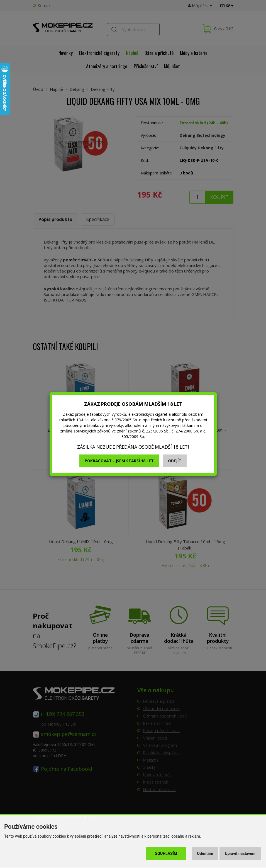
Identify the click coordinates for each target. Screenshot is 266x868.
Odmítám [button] (205, 854)
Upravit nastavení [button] (240, 854)
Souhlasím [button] (166, 854)
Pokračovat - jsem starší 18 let (119, 461)
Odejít (175, 461)
